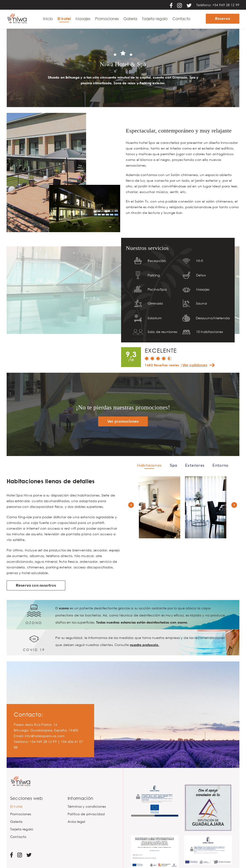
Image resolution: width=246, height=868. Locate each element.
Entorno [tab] (220, 465)
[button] (131, 505)
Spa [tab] (173, 465)
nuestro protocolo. (145, 645)
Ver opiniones (195, 365)
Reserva (223, 19)
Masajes (83, 19)
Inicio (48, 19)
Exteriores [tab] (195, 465)
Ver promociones (123, 421)
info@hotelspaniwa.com (45, 736)
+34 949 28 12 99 (226, 5)
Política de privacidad (86, 814)
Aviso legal (77, 821)
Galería (130, 19)
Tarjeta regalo (155, 19)
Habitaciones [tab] (149, 465)
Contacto (181, 19)
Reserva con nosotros (36, 585)
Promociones (107, 19)
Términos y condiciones (87, 806)
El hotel (64, 19)
